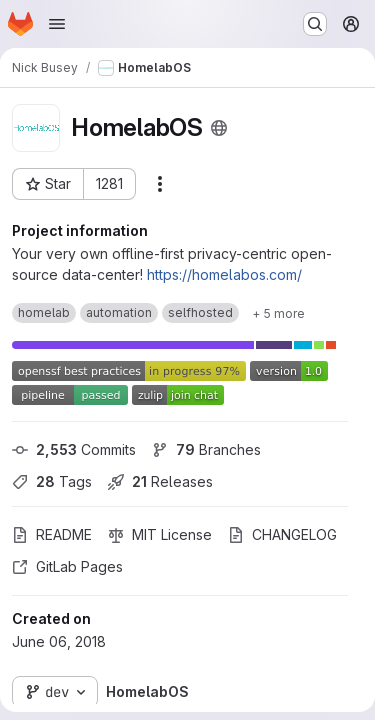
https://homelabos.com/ (224, 274)
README (52, 534)
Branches (206, 449)
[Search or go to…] (315, 24)
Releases (160, 481)
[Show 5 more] (278, 313)
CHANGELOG (282, 534)
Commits (74, 449)
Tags (52, 481)
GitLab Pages (67, 566)
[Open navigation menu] (57, 24)
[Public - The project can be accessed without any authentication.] (219, 128)
